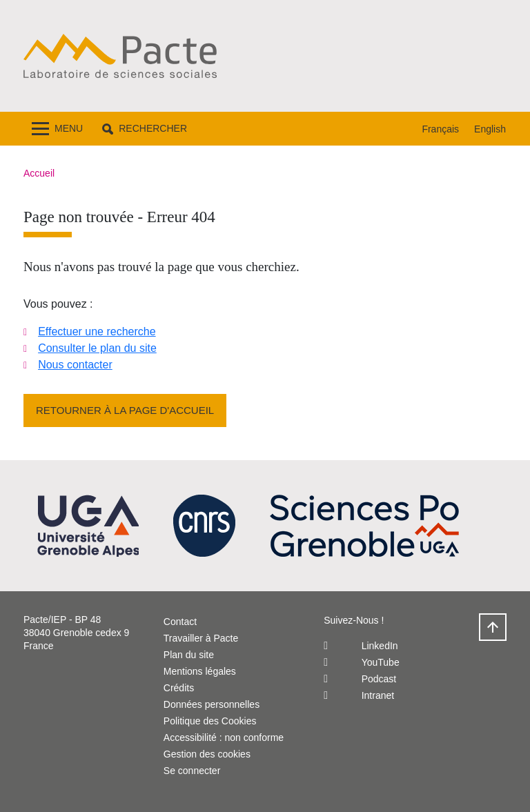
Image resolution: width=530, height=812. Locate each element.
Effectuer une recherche (97, 331)
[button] (145, 129)
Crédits (179, 688)
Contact (180, 622)
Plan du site (189, 655)
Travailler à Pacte (201, 638)
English (490, 129)
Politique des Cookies (210, 721)
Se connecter (192, 771)
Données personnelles (212, 704)
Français (440, 129)
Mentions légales (200, 671)
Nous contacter (75, 365)
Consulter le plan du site (97, 348)
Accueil (39, 173)
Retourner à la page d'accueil (125, 410)
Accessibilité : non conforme (224, 737)
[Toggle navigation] (57, 129)
